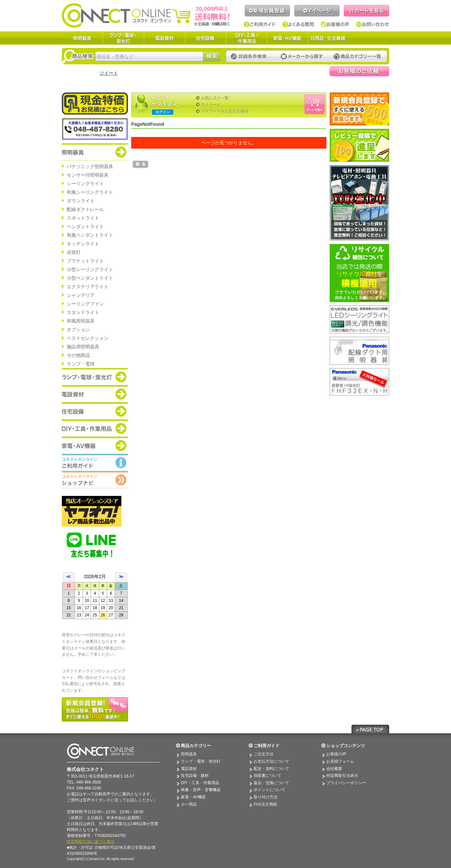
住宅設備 (205, 38)
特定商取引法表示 (342, 776)
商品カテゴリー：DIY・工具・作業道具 (95, 428)
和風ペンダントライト (90, 235)
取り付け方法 (266, 797)
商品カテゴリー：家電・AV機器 (95, 445)
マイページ (317, 11)
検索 (212, 56)
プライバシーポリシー (346, 783)
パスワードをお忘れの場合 (225, 111)
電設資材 (164, 38)
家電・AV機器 (287, 38)
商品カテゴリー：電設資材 (95, 394)
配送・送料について (271, 769)
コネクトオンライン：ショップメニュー (95, 480)
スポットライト (83, 218)
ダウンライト (81, 201)
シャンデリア (81, 295)
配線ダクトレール (85, 209)
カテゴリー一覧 (357, 57)
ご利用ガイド (260, 24)
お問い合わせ (373, 24)
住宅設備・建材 (195, 776)
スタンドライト (83, 312)
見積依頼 (359, 71)
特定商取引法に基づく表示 (91, 842)
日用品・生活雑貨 (328, 38)
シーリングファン (85, 304)
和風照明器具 (81, 321)
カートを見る (367, 11)
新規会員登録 (267, 11)
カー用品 (189, 804)
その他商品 (78, 355)
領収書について (267, 776)
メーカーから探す (302, 57)
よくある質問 (298, 24)
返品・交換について (271, 783)
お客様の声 (335, 24)
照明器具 (82, 38)
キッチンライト (83, 244)
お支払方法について (271, 761)
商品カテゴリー (196, 746)
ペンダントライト (85, 226)
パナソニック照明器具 (90, 166)
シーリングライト (85, 184)
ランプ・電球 (81, 364)
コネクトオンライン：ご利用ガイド (95, 463)
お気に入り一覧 (215, 98)
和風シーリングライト (90, 192)
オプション (78, 330)
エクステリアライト (88, 287)
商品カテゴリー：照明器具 (95, 152)
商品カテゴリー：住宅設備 (95, 411)
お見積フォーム (340, 761)
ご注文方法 (264, 754)
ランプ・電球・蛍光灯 (123, 38)
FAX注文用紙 (265, 804)
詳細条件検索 (250, 57)
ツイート (109, 73)
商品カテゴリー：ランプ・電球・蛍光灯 (95, 377)
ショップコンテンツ (346, 746)
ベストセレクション (88, 338)
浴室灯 (74, 252)
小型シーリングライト (90, 269)
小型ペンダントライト (90, 278)
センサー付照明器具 (88, 175)
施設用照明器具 (83, 347)
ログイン (163, 112)
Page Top (370, 729)
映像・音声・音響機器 (201, 790)
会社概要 (334, 769)
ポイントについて (269, 790)
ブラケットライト (85, 261)
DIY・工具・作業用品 (246, 38)
